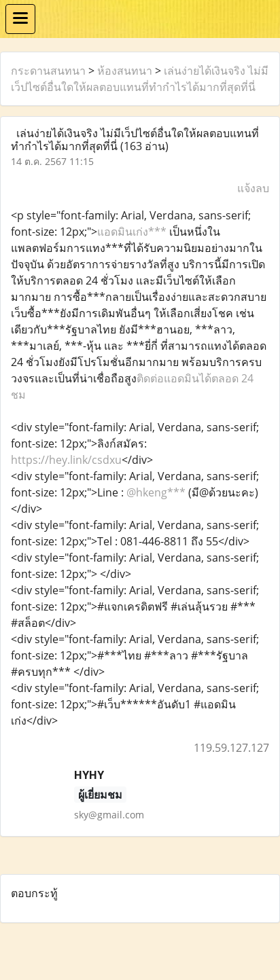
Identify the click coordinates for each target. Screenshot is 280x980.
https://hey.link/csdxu (66, 460)
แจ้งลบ (253, 188)
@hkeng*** (156, 492)
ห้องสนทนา (125, 71)
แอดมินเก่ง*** (133, 232)
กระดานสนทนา (48, 71)
